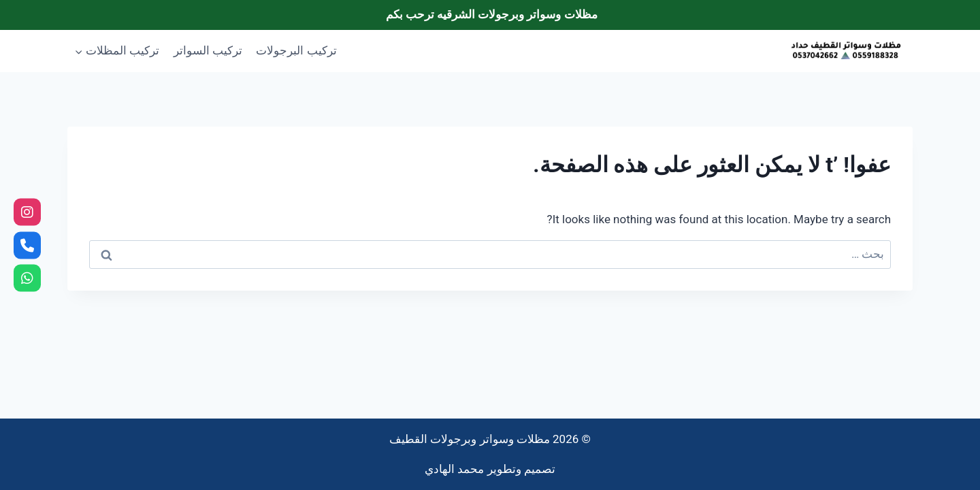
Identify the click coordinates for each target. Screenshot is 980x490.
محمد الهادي (454, 469)
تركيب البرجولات (296, 50)
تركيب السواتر (208, 50)
